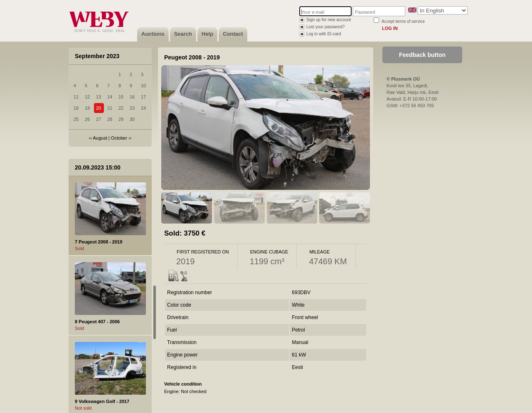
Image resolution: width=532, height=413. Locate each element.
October (119, 138)
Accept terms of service (403, 21)
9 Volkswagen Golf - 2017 (102, 401)
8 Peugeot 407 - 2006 (97, 322)
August (100, 138)
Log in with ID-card (324, 34)
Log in (390, 28)
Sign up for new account (329, 20)
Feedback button (422, 55)
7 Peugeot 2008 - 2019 (99, 242)
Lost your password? (325, 27)
